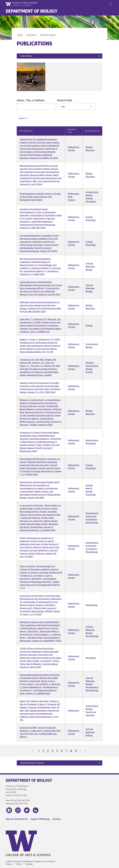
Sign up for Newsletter (17, 819)
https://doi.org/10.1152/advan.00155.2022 (40, 585)
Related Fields (65, 100)
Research (31, 35)
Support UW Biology (40, 819)
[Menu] (111, 4)
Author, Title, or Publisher (31, 100)
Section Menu (26, 56)
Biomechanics (92, 440)
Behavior (90, 363)
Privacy (9, 864)
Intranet (57, 819)
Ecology (89, 198)
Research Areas (48, 35)
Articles (71, 150)
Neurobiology (92, 636)
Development (92, 513)
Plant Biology (92, 522)
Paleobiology (92, 605)
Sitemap (29, 864)
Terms (19, 864)
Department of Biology (32, 11)
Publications (74, 147)
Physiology (91, 201)
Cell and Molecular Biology (90, 267)
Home (20, 35)
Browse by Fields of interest (32, 763)
